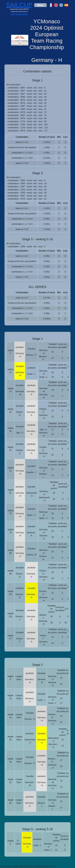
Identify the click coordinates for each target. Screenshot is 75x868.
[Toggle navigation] (40, 5)
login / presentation (19, 14)
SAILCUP (19, 5)
